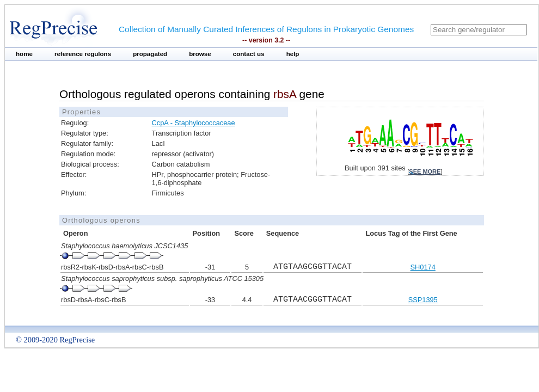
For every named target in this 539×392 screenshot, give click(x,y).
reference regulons (83, 54)
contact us (249, 54)
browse (200, 54)
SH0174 (423, 267)
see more (425, 171)
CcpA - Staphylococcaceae (194, 123)
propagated (150, 54)
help (293, 54)
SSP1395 (423, 300)
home (24, 54)
